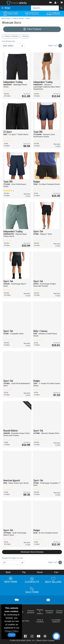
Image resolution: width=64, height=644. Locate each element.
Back (8, 572)
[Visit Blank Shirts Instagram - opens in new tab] (32, 636)
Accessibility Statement (56, 621)
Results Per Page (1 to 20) (12, 558)
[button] (50, 2)
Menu (6, 8)
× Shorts (24, 36)
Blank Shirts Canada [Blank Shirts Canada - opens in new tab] (45, 640)
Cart (56, 572)
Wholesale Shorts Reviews (32, 552)
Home (40, 572)
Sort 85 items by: (9, 41)
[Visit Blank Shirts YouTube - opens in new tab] (39, 636)
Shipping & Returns (40, 612)
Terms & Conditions (40, 621)
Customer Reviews (59, 612)
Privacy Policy (12, 631)
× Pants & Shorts (10, 36)
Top (24, 572)
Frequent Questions (31, 612)
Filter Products (32, 29)
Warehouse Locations (49, 612)
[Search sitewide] (45, 8)
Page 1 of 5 (55, 562)
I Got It (12, 635)
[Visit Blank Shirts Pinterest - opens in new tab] (45, 636)
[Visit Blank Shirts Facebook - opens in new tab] (26, 636)
